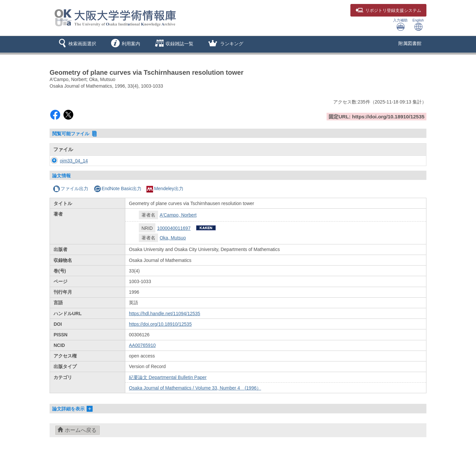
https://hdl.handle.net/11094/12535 (165, 314)
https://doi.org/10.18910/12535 (160, 324)
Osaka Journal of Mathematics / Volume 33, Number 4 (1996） (195, 388)
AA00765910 (142, 345)
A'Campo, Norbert (178, 215)
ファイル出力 (71, 189)
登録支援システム (388, 11)
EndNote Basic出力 (118, 189)
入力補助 (400, 25)
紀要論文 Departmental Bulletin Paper (168, 377)
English (418, 25)
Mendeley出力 (165, 189)
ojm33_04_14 (67, 161)
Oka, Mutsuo (173, 238)
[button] (76, 44)
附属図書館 (410, 43)
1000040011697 (174, 228)
